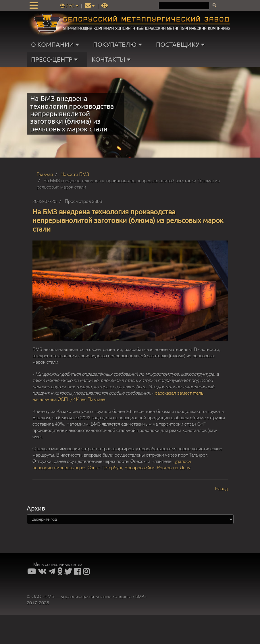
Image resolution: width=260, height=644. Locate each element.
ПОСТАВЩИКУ (182, 44)
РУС (70, 6)
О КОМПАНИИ (56, 44)
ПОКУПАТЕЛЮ (119, 44)
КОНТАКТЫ (112, 59)
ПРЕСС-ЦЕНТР (56, 59)
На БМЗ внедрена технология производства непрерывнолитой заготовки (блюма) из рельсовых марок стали (128, 220)
